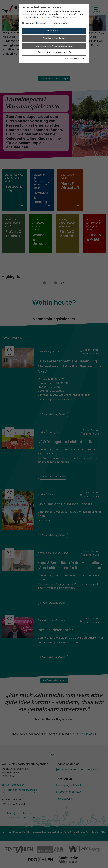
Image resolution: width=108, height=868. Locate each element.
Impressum (67, 58)
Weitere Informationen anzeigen (54, 52)
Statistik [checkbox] (44, 23)
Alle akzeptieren (54, 31)
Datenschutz (80, 58)
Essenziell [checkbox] (30, 23)
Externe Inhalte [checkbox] (60, 23)
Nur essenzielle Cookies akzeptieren (54, 46)
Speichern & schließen (54, 38)
